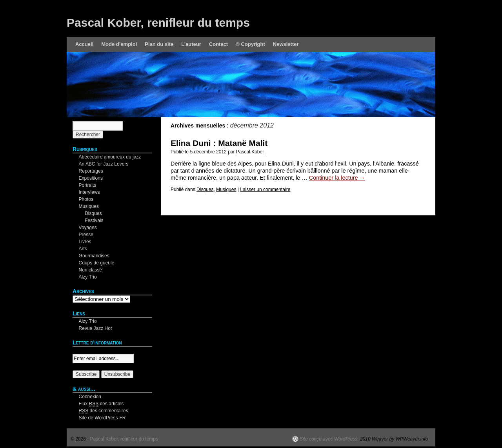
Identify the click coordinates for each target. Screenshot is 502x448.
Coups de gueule (97, 263)
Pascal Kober (250, 152)
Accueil (84, 44)
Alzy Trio (88, 277)
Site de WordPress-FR (102, 418)
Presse (86, 235)
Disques (205, 189)
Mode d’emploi (119, 44)
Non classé (90, 270)
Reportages (91, 171)
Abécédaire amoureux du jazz (110, 157)
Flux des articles (101, 404)
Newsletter (286, 44)
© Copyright (250, 44)
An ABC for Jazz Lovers (104, 164)
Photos (86, 199)
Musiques (226, 189)
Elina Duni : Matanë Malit (219, 143)
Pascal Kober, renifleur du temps (158, 23)
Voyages (88, 228)
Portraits (88, 185)
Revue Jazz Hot (95, 328)
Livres (85, 242)
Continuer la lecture (337, 178)
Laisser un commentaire (265, 189)
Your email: (84, 350)
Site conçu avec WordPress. (329, 439)
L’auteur (191, 44)
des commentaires (104, 411)
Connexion (90, 397)
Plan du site (159, 44)
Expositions (91, 178)
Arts (83, 249)
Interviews (89, 192)
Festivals (94, 220)
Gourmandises (94, 256)
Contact (218, 44)
